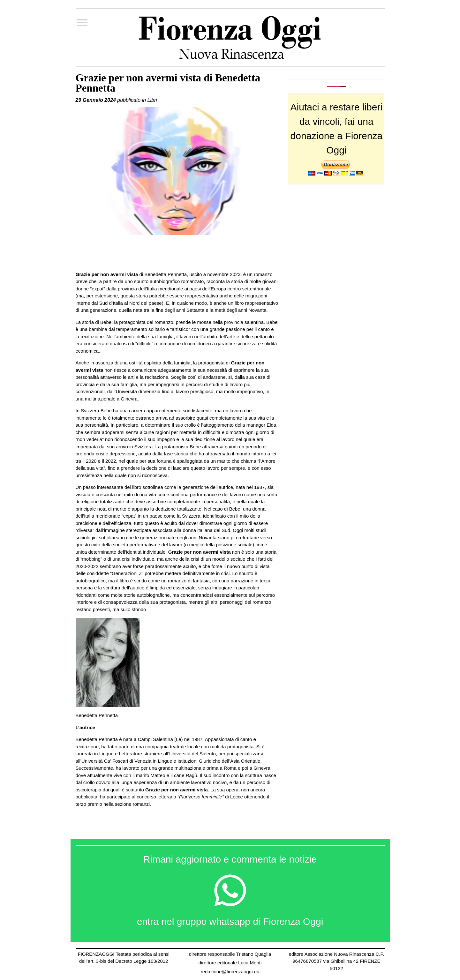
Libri (152, 100)
